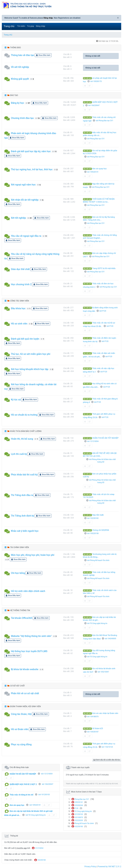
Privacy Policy (90, 867)
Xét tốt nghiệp (18, 218)
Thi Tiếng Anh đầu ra (22, 495)
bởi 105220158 (91, 533)
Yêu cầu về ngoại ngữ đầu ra (26, 236)
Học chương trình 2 (21, 284)
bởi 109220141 (91, 172)
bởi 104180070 (91, 717)
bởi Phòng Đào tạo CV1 (103, 121)
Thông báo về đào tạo (23, 55)
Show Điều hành (43, 55)
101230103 (77, 814)
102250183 (77, 827)
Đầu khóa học (18, 308)
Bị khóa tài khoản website (25, 669)
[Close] (118, 18)
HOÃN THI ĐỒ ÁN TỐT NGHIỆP (105, 438)
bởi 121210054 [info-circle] (45, 774)
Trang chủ (9, 26)
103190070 (77, 818)
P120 (75, 808)
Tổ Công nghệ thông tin (82, 811)
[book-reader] (85, 86)
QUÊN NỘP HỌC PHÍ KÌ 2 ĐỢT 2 (23, 784)
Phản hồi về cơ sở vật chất (25, 693)
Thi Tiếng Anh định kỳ (23, 516)
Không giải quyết (20, 79)
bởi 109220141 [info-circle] (33, 805)
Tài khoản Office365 (22, 618)
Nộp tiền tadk (98, 515)
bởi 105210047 (102, 672)
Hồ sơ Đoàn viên (20, 729)
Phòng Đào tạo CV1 (80, 799)
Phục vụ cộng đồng (21, 744)
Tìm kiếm (21, 26)
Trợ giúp (31, 26)
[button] (8, 55)
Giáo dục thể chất (20, 269)
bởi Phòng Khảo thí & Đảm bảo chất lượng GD (101, 461)
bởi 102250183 (91, 518)
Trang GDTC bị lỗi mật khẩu (104, 268)
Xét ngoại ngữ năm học (23, 185)
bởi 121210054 (91, 441)
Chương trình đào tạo (22, 118)
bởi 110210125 (106, 747)
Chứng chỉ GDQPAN (101, 530)
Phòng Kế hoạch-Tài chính (83, 823)
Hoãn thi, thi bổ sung (22, 439)
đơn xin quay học (100, 169)
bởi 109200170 (94, 81)
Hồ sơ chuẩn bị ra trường (24, 415)
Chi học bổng (18, 573)
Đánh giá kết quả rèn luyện (25, 339)
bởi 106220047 (92, 105)
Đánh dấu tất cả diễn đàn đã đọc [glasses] (107, 760)
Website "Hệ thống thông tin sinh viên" (31, 636)
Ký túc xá (16, 400)
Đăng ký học (18, 103)
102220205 (77, 821)
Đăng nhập (48, 18)
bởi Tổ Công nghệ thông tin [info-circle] (34, 815)
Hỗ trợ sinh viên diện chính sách (28, 591)
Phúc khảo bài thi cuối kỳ (24, 475)
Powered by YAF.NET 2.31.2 (109, 867)
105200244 (77, 805)
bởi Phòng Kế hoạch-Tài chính (97, 560)
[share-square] (90, 86)
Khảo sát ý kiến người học (25, 531)
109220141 (77, 802)
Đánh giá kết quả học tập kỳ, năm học (31, 151)
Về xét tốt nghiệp (20, 67)
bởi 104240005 (109, 639)
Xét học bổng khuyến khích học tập (30, 369)
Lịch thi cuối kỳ (19, 454)
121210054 (38, 848)
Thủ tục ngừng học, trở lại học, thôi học (32, 169)
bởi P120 (101, 311)
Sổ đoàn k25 (98, 728)
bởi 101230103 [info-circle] (42, 795)
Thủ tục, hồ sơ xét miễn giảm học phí (31, 354)
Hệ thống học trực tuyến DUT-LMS (29, 651)
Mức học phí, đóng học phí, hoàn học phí (33, 555)
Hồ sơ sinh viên (19, 324)
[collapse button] (6, 48)
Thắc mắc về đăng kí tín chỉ (21, 795)
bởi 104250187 (91, 732)
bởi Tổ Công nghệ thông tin (96, 623)
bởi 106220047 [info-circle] (46, 784)
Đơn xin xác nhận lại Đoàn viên (105, 713)
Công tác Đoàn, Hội (21, 714)
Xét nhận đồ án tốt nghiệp (25, 200)
